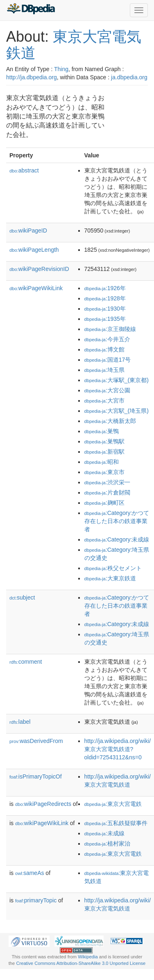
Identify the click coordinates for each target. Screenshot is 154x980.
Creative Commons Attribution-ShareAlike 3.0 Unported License (81, 963)
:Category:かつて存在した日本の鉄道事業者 (117, 521)
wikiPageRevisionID (39, 269)
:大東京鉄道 (110, 578)
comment (26, 662)
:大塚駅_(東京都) (117, 380)
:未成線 (104, 833)
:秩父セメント (113, 568)
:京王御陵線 (110, 329)
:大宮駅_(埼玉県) (117, 411)
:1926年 (105, 288)
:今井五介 (107, 339)
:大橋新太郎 (110, 421)
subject (22, 597)
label (20, 722)
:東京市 (104, 472)
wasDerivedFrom (36, 741)
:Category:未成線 (117, 539)
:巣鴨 (102, 431)
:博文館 (104, 349)
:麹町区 (104, 503)
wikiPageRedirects (43, 804)
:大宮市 (104, 401)
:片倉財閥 (107, 492)
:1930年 (105, 309)
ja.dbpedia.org (129, 77)
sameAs (29, 873)
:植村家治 (107, 844)
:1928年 (105, 298)
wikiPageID (28, 230)
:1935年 (105, 319)
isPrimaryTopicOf (36, 776)
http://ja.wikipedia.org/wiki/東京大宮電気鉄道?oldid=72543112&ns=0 (118, 749)
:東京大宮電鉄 (113, 804)
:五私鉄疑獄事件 (116, 823)
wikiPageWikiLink (36, 288)
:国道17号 (108, 360)
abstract (24, 170)
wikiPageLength (34, 250)
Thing (61, 69)
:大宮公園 (107, 390)
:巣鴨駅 (104, 441)
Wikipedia (88, 957)
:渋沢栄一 (107, 482)
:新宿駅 (104, 452)
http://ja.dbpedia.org (32, 77)
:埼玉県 (104, 370)
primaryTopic (36, 900)
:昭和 (102, 462)
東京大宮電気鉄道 (74, 45)
